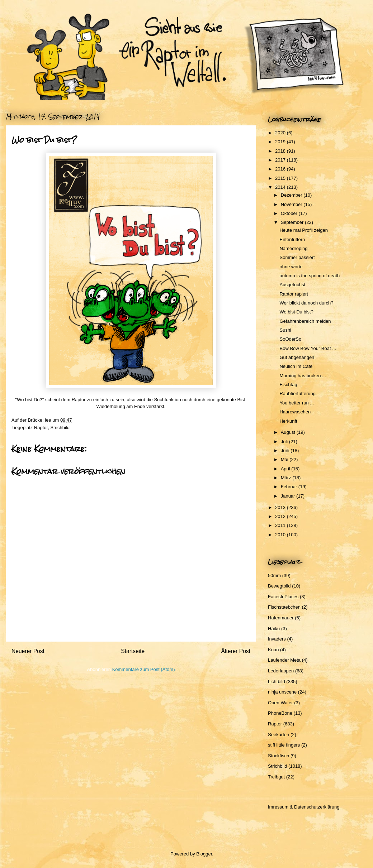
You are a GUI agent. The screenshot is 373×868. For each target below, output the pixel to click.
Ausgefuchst (292, 285)
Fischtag (288, 385)
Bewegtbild (279, 586)
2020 (281, 133)
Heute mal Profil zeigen (303, 230)
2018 (281, 151)
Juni (286, 450)
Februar (290, 487)
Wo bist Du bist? (296, 312)
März (287, 478)
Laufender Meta (284, 660)
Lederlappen (281, 671)
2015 (281, 178)
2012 (281, 516)
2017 (281, 160)
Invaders (277, 639)
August (289, 432)
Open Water (280, 703)
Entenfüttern (292, 239)
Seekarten (278, 735)
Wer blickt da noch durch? (306, 303)
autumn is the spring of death (310, 276)
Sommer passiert (297, 257)
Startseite (133, 651)
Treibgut (276, 777)
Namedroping (293, 248)
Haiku (274, 629)
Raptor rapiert (294, 294)
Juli (285, 442)
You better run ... (297, 403)
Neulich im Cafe (296, 366)
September (293, 222)
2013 (281, 507)
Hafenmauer (281, 618)
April (286, 469)
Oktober (290, 213)
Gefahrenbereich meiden (305, 321)
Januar (289, 496)
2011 (281, 525)
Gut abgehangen (297, 357)
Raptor (41, 428)
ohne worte (291, 267)
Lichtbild (277, 682)
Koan (273, 650)
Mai (285, 459)
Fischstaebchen (284, 607)
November (292, 204)
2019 (281, 142)
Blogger (204, 854)
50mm (274, 576)
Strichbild (60, 428)
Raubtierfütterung (297, 394)
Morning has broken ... (303, 376)
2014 (281, 187)
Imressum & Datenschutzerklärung (304, 807)
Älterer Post (236, 651)
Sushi (285, 330)
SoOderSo (290, 339)
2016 (281, 169)
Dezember (292, 195)
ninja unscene (282, 692)
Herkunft (288, 421)
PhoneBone (280, 713)
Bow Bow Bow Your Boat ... (308, 348)
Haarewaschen (295, 412)
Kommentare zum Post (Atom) (144, 669)
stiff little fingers (284, 745)
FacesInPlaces (283, 597)
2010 (281, 535)
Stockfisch (278, 756)
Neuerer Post (28, 651)
